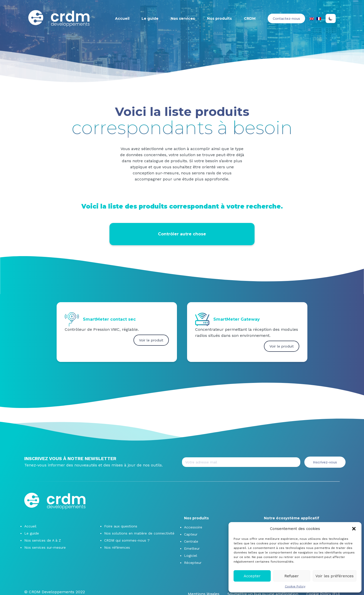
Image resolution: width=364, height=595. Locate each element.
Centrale (191, 541)
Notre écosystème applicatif (292, 518)
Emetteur (192, 548)
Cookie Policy (295, 586)
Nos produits (219, 18)
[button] (354, 529)
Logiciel (191, 556)
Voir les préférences (335, 576)
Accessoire (193, 527)
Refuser (292, 576)
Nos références (117, 547)
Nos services (183, 18)
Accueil (122, 18)
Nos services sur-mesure (45, 547)
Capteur (191, 534)
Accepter (252, 576)
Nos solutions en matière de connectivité (139, 533)
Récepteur (193, 563)
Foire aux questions (121, 526)
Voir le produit (151, 340)
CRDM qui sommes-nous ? (127, 540)
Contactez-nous (286, 18)
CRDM (250, 18)
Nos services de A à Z (43, 540)
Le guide (150, 18)
